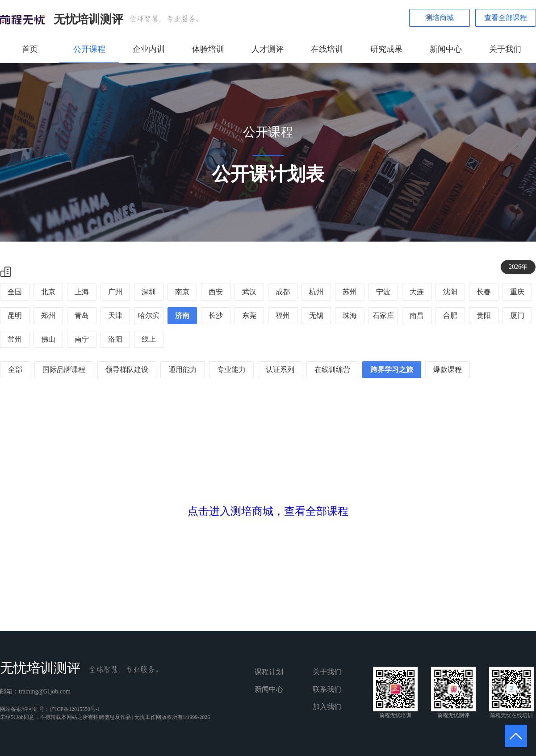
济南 (182, 315)
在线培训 (327, 49)
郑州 (48, 315)
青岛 (82, 315)
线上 (149, 339)
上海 (82, 292)
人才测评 (268, 49)
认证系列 (280, 370)
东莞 (249, 315)
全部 (15, 370)
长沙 (216, 315)
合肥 (450, 315)
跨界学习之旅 (392, 370)
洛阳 (115, 339)
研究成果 (386, 49)
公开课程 (89, 49)
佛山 (48, 339)
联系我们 (327, 689)
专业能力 (231, 370)
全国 (15, 292)
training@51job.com (45, 691)
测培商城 (440, 18)
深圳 (149, 292)
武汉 (249, 292)
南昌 (417, 315)
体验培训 (208, 49)
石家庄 (383, 315)
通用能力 (183, 370)
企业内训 (149, 49)
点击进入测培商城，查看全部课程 (268, 511)
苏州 (350, 292)
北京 (48, 292)
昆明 (15, 315)
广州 (115, 292)
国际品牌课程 (64, 370)
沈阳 (450, 292)
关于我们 (505, 49)
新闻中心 (446, 49)
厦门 (517, 315)
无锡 (316, 315)
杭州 (316, 292)
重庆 (517, 292)
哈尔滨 (149, 315)
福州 (283, 315)
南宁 (82, 339)
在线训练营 (332, 370)
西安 (216, 292)
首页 (30, 49)
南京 (182, 292)
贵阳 (484, 315)
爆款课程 (448, 370)
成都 (283, 292)
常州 (15, 339)
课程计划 (269, 672)
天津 (115, 315)
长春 (484, 292)
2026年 (518, 267)
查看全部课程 (506, 18)
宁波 (383, 292)
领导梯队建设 (127, 370)
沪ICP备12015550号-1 (75, 709)
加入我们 (327, 707)
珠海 (350, 315)
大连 (417, 292)
